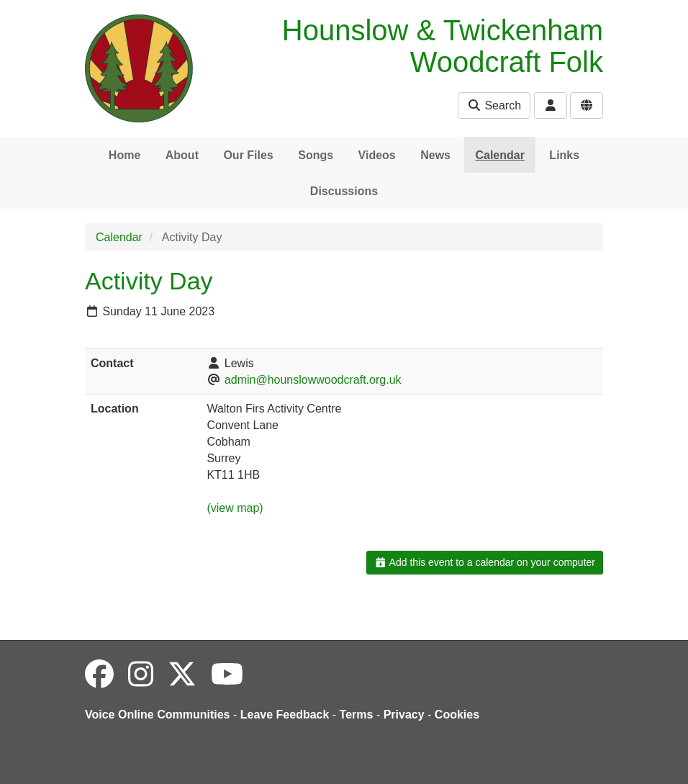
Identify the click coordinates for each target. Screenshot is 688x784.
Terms (357, 715)
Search (494, 105)
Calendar (499, 155)
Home (125, 155)
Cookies (457, 715)
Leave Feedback (285, 715)
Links (564, 155)
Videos (377, 155)
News (435, 155)
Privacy (404, 715)
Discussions (344, 191)
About (182, 155)
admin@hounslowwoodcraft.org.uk (313, 380)
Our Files (248, 155)
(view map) (235, 508)
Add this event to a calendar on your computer (485, 562)
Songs (316, 155)
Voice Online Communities (158, 715)
